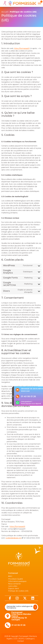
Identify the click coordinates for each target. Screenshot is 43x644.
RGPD (21, 639)
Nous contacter (15, 584)
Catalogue (30, 639)
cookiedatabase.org (13, 538)
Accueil (5, 12)
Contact (21, 641)
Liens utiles (13, 586)
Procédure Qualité (16, 579)
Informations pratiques (17, 581)
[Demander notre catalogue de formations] (35, 607)
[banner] (19, 3)
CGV (16, 639)
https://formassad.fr (22, 48)
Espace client (14, 589)
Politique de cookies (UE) (18, 591)
